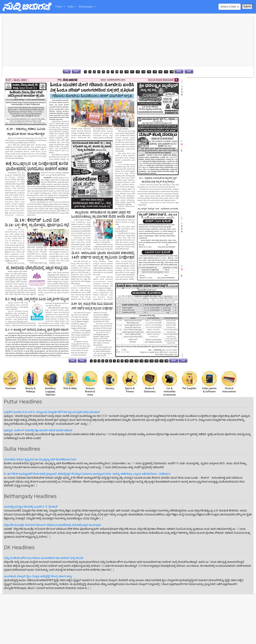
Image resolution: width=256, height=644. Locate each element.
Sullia (71, 7)
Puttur (59, 7)
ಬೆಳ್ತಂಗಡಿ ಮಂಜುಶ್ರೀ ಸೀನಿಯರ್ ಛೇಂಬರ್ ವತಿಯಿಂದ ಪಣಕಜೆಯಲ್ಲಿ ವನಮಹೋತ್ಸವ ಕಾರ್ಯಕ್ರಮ (52, 525)
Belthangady (86, 7)
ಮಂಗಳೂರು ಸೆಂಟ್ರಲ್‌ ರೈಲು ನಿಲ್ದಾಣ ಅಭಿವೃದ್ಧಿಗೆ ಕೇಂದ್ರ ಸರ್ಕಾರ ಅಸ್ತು (38, 576)
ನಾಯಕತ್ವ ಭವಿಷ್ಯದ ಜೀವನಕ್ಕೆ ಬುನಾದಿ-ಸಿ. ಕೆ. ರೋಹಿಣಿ (31, 507)
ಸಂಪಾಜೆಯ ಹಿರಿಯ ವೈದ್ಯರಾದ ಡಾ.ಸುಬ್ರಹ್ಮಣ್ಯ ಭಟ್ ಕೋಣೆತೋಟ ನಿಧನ (40, 459)
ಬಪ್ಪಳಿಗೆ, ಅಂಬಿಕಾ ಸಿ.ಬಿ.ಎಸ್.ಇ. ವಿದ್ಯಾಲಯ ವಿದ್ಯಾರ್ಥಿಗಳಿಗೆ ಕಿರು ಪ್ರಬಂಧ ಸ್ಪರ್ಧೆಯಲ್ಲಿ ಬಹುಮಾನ (52, 412)
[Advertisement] (66, 41)
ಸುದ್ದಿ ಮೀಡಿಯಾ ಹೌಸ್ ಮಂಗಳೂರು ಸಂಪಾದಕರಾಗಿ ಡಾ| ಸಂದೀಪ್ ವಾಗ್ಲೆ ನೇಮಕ (44, 558)
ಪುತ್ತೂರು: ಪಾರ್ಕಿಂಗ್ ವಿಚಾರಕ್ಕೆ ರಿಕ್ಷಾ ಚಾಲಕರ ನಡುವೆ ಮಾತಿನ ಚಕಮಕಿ (38, 430)
